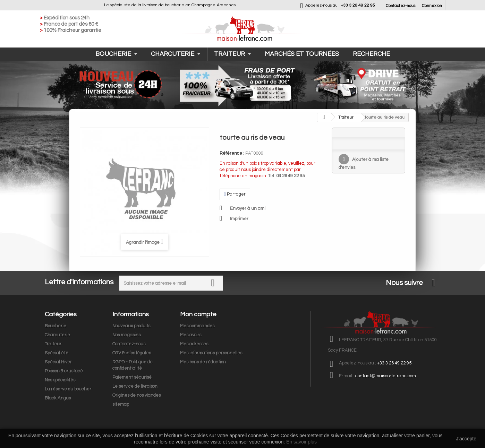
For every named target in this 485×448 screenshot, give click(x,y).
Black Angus (58, 398)
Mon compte (198, 314)
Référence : (232, 153)
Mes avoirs (191, 335)
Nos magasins (126, 335)
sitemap (121, 404)
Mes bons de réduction (203, 362)
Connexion (432, 6)
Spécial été (57, 353)
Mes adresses (194, 344)
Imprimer (239, 219)
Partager (235, 194)
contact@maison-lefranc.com (386, 376)
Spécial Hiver (58, 362)
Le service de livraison (135, 386)
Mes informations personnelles (211, 353)
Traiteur (232, 54)
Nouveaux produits (131, 326)
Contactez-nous (401, 6)
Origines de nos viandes (137, 395)
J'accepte (466, 439)
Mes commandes (197, 326)
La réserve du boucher (68, 389)
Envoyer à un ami (248, 208)
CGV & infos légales (132, 353)
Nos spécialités (60, 380)
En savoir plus (301, 442)
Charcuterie (176, 54)
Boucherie (116, 54)
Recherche (371, 54)
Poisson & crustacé (64, 371)
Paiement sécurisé (132, 377)
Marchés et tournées (302, 54)
